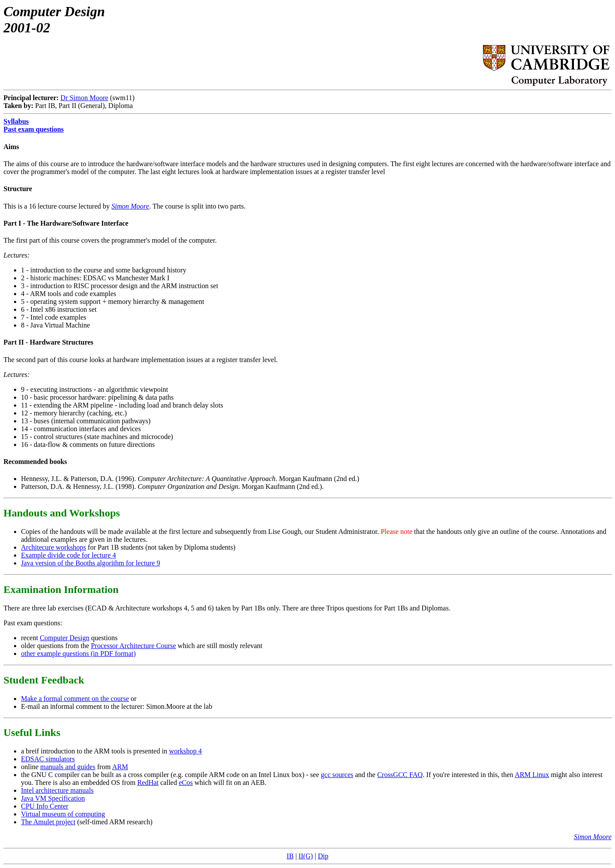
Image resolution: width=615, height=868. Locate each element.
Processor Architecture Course (134, 646)
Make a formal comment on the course (75, 699)
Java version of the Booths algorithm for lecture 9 (90, 563)
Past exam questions (34, 129)
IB (290, 856)
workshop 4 (186, 751)
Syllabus (16, 121)
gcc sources (337, 775)
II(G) (306, 856)
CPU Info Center (45, 806)
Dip (323, 856)
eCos (186, 783)
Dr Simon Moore (84, 98)
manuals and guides (68, 767)
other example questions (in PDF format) (78, 654)
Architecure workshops (54, 547)
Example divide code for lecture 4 (68, 555)
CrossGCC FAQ (400, 775)
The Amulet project (48, 822)
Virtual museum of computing (63, 814)
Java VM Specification (53, 798)
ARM (120, 767)
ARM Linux (532, 775)
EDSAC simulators (48, 759)
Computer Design (64, 638)
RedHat (148, 783)
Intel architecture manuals (57, 790)
